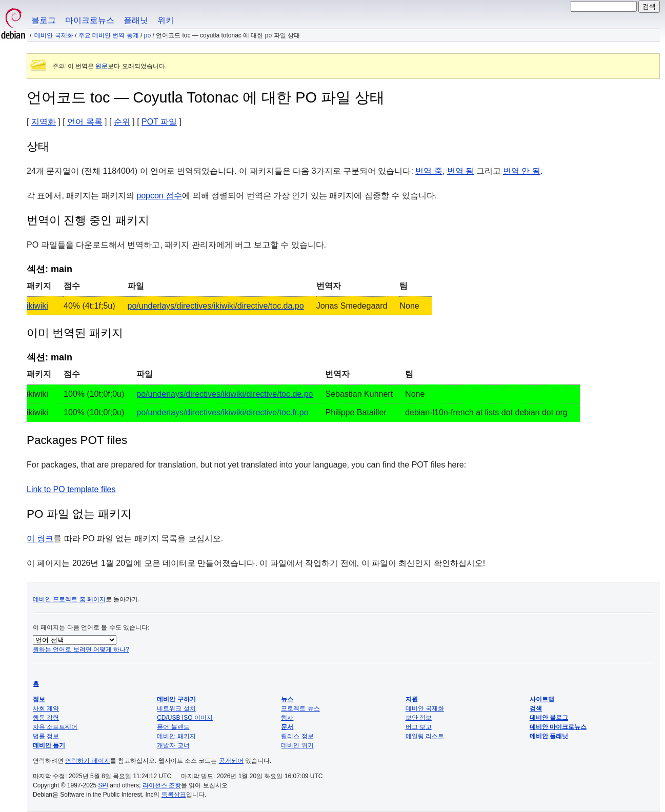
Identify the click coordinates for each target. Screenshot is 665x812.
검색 (536, 708)
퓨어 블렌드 (173, 727)
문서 (287, 727)
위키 (166, 20)
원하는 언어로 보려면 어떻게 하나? (81, 649)
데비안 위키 (297, 745)
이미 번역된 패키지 (75, 333)
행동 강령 (46, 718)
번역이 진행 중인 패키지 (88, 220)
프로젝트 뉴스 (300, 708)
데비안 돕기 (49, 745)
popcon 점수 (159, 196)
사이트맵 (542, 699)
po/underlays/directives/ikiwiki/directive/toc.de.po (225, 394)
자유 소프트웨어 (55, 727)
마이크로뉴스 (90, 20)
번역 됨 (460, 171)
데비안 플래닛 (549, 736)
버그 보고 (419, 727)
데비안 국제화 (54, 35)
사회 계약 (46, 708)
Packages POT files (77, 440)
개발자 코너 (173, 745)
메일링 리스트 (425, 736)
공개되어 (231, 761)
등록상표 (174, 795)
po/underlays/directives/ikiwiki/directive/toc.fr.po (222, 412)
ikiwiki (37, 306)
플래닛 (136, 20)
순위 (122, 122)
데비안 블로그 (549, 718)
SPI (103, 785)
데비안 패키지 (176, 736)
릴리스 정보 (297, 736)
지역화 (44, 122)
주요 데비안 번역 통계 (109, 35)
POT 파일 (159, 122)
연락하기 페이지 (87, 761)
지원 (412, 699)
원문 (102, 66)
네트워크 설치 (176, 708)
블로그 (44, 20)
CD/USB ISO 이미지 (185, 718)
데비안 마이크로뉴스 (558, 727)
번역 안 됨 (522, 171)
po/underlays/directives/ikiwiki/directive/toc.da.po (216, 306)
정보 (39, 699)
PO (147, 35)
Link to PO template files (71, 489)
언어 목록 (85, 122)
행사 (287, 718)
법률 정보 (46, 736)
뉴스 (287, 699)
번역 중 (429, 171)
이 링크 (40, 539)
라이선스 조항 (162, 785)
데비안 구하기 (176, 699)
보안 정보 (419, 718)
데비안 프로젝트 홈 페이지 (69, 599)
